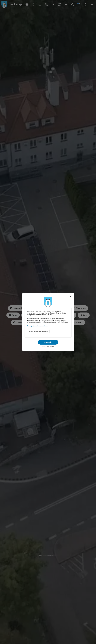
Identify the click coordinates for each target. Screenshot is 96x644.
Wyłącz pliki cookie (48, 347)
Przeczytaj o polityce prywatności (38, 326)
